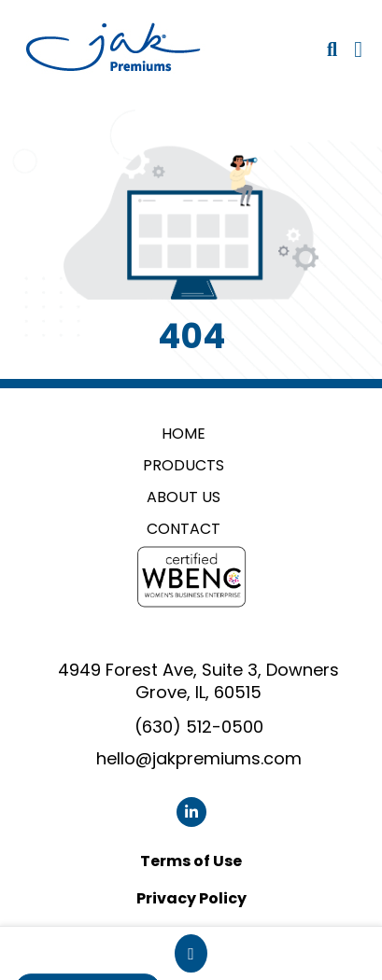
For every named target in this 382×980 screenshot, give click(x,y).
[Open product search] (332, 49)
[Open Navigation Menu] (358, 49)
